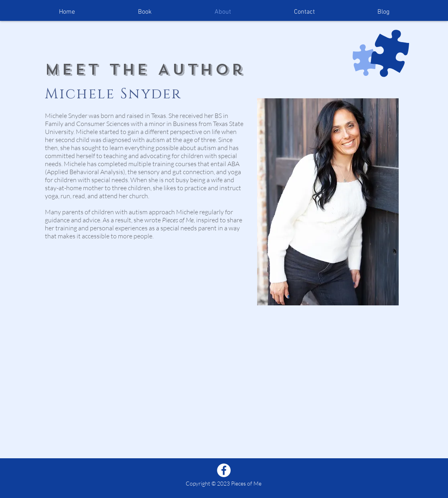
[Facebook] (224, 470)
